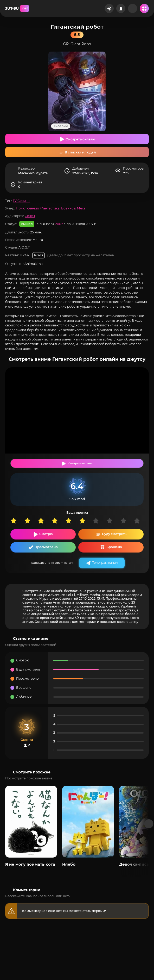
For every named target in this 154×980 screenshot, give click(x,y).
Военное (68, 208)
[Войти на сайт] (121, 8)
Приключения (27, 208)
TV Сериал (21, 201)
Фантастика (50, 208)
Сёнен (30, 216)
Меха (81, 208)
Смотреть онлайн (80, 139)
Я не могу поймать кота (30, 864)
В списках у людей (80, 152)
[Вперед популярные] (149, 824)
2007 (59, 224)
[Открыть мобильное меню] (144, 8)
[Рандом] (133, 8)
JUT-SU (17, 8)
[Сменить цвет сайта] (109, 8)
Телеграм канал (105, 563)
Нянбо (69, 864)
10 (141, 521)
